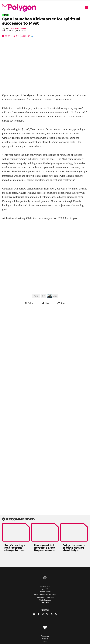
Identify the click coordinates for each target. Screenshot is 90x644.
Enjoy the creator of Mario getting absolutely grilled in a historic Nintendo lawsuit (74, 548)
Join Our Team (45, 586)
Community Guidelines (45, 597)
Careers (45, 639)
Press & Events (45, 592)
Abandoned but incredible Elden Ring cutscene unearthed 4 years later (45, 548)
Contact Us (45, 603)
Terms (45, 642)
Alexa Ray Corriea (17, 29)
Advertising (45, 636)
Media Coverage (45, 600)
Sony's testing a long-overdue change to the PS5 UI (15, 548)
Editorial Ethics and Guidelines (45, 595)
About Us (45, 589)
